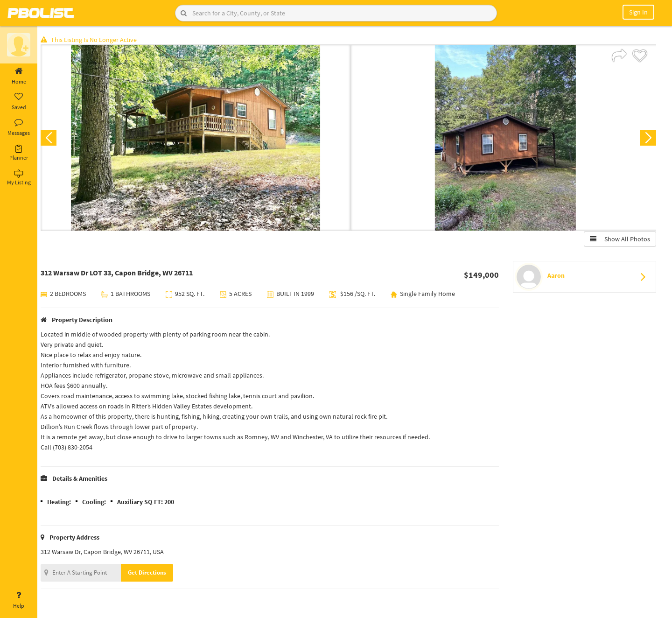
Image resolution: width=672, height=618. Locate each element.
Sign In (638, 12)
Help (19, 600)
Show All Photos (619, 239)
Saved (19, 102)
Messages (19, 127)
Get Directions (151, 573)
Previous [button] (52, 138)
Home (19, 76)
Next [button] (648, 138)
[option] (197, 138)
